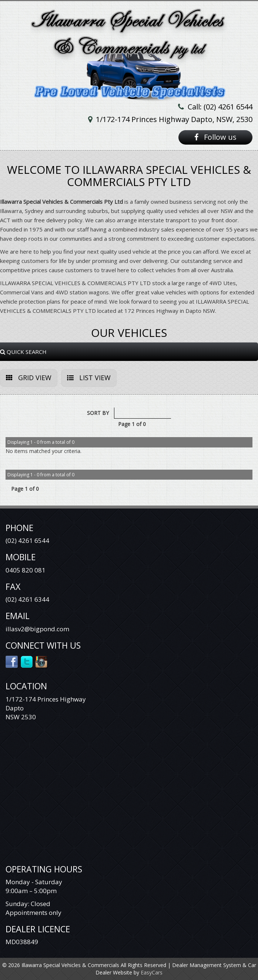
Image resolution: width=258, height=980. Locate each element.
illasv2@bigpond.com (37, 629)
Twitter (27, 661)
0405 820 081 (26, 570)
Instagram (42, 661)
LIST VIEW (89, 378)
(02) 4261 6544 (27, 540)
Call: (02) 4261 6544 (220, 107)
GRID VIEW (29, 378)
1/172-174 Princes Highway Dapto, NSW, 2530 (174, 119)
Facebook (12, 661)
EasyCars (152, 972)
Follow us (215, 137)
